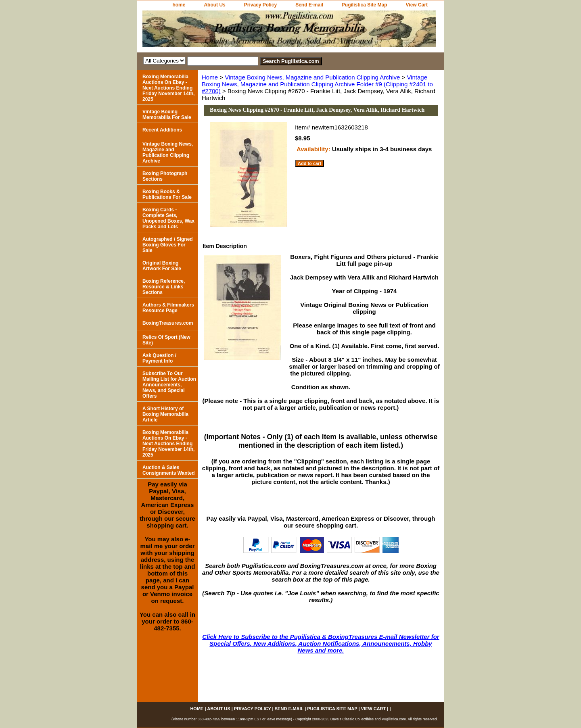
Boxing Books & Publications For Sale (167, 194)
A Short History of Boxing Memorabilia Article (165, 414)
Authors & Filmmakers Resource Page (168, 308)
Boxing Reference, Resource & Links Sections (164, 287)
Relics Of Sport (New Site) (166, 340)
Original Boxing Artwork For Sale (162, 266)
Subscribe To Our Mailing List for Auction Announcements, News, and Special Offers (169, 385)
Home (210, 77)
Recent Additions (162, 130)
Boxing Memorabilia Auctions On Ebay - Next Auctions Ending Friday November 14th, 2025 (168, 88)
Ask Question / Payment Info (159, 358)
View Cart (417, 5)
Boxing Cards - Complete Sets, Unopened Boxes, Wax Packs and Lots (168, 218)
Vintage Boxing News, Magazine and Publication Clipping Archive (312, 77)
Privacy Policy (260, 5)
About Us (214, 5)
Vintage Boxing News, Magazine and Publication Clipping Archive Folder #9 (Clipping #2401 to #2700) (317, 84)
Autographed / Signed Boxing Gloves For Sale (168, 245)
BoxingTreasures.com (168, 323)
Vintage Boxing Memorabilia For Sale (167, 115)
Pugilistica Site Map (365, 5)
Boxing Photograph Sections (165, 176)
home (179, 5)
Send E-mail (309, 5)
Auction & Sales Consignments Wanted (169, 470)
